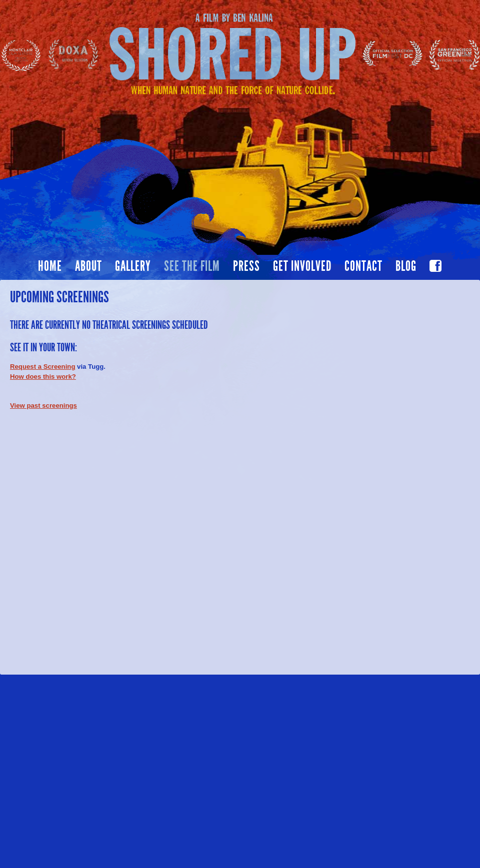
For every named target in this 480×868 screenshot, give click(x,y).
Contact (363, 266)
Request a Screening (42, 367)
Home (50, 266)
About (88, 266)
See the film (192, 266)
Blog (406, 266)
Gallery (133, 266)
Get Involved (302, 266)
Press (246, 266)
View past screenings (43, 406)
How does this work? (43, 377)
